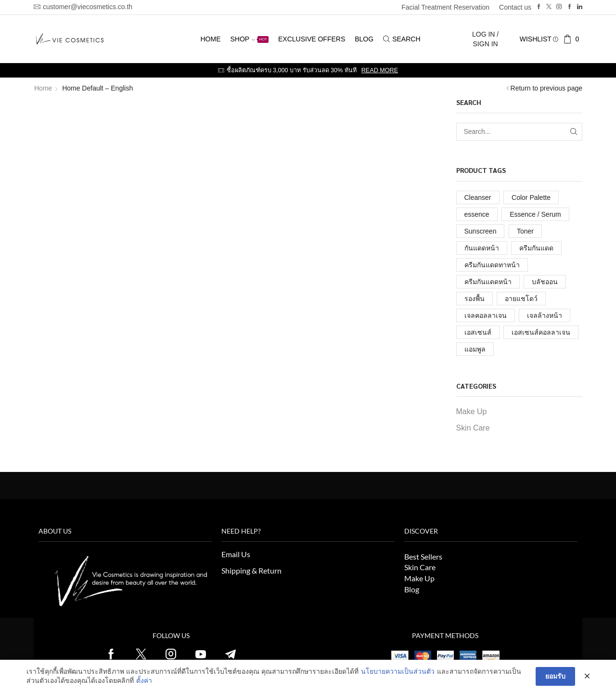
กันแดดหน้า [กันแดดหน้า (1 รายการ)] (482, 248)
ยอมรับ (555, 676)
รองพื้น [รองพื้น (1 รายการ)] (475, 299)
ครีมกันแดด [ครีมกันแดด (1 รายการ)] (536, 248)
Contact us (515, 7)
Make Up (472, 412)
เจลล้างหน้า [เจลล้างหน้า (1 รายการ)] (545, 315)
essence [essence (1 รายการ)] (477, 214)
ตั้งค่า (144, 680)
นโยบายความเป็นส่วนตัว (398, 671)
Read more (380, 70)
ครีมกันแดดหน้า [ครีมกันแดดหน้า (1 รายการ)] (488, 282)
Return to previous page (546, 88)
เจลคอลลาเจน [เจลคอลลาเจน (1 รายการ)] (486, 315)
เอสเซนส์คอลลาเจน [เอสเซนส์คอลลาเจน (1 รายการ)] (541, 332)
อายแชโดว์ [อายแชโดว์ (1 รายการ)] (521, 299)
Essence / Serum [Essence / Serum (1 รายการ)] (535, 214)
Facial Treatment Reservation (445, 7)
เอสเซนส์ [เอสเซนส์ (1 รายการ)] (478, 332)
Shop (249, 39)
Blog (364, 39)
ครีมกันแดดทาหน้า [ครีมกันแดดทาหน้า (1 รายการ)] (492, 265)
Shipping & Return (251, 570)
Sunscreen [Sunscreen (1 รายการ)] (481, 231)
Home (210, 39)
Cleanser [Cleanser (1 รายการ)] (478, 197)
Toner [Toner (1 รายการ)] (525, 231)
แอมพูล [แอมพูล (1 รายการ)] (475, 349)
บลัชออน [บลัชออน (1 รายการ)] (545, 282)
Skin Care (473, 428)
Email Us (236, 554)
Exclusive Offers (312, 39)
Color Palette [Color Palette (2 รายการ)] (531, 197)
